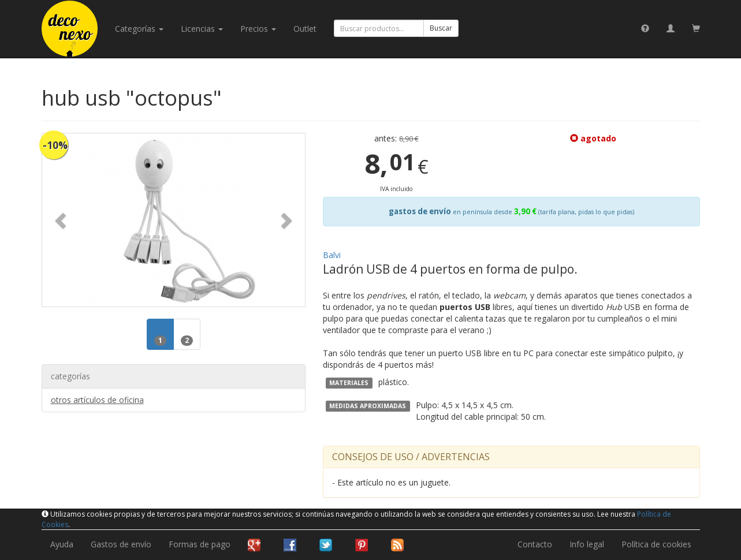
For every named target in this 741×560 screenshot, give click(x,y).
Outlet (305, 29)
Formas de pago (200, 544)
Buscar (441, 28)
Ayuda (62, 544)
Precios (258, 29)
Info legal (587, 544)
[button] (62, 220)
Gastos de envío (121, 544)
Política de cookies (656, 544)
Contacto (535, 544)
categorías (139, 29)
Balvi (332, 255)
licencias (202, 29)
